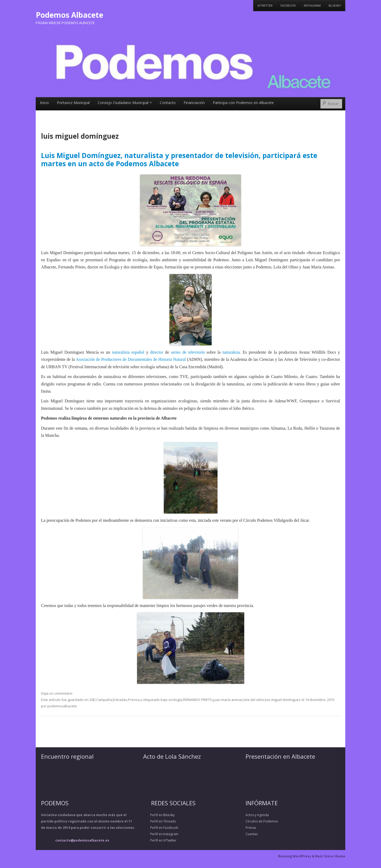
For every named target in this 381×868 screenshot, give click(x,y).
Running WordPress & (297, 856)
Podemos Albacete (69, 15)
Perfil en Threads (159, 821)
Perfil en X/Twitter (160, 840)
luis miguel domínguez (283, 700)
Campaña (104, 700)
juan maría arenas (228, 700)
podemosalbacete (62, 706)
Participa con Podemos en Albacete (243, 103)
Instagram (312, 5)
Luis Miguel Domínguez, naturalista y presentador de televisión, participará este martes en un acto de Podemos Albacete (179, 159)
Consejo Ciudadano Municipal (125, 103)
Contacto (168, 103)
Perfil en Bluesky (159, 815)
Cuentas (252, 834)
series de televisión (188, 352)
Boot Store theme (330, 856)
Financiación (194, 103)
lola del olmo (254, 700)
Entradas (120, 700)
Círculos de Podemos (262, 821)
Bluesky (335, 5)
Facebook (288, 5)
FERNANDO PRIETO (198, 700)
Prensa (134, 700)
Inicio (44, 103)
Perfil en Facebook (161, 828)
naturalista (121, 352)
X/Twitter (265, 5)
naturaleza (231, 352)
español (138, 352)
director (157, 352)
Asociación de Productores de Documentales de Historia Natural (131, 359)
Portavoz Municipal (73, 103)
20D (92, 700)
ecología (175, 700)
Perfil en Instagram (161, 834)
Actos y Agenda (257, 815)
